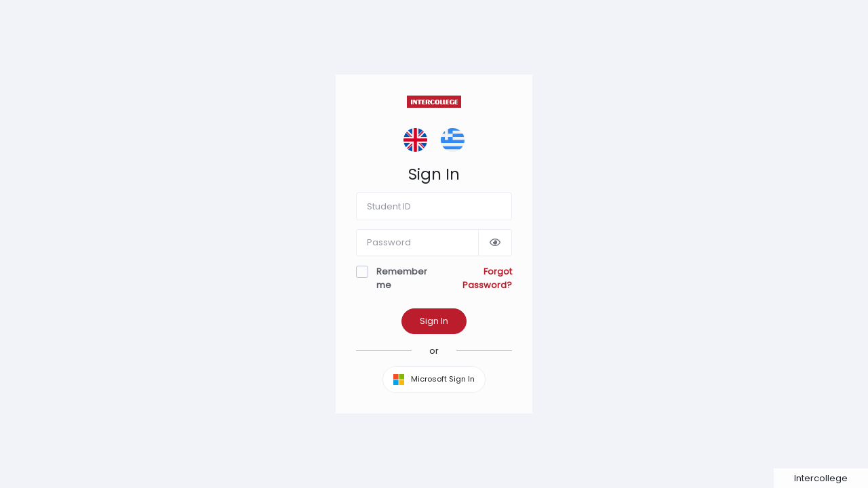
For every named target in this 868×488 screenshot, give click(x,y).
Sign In (434, 321)
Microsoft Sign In (434, 379)
